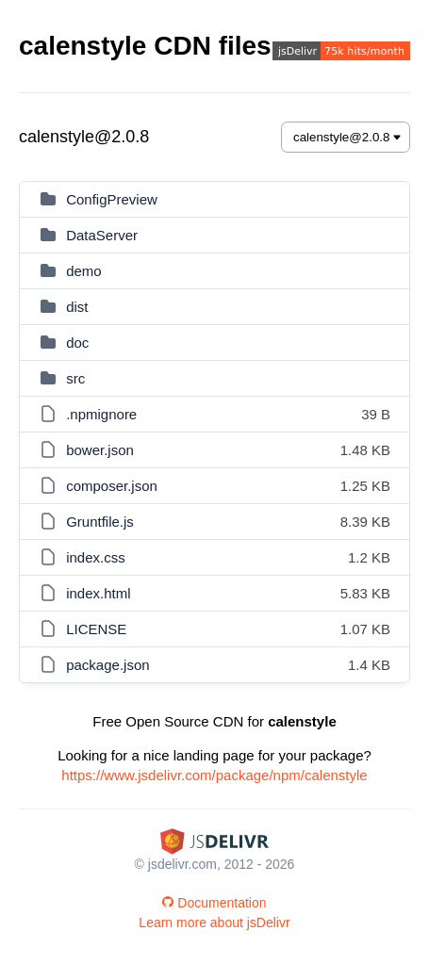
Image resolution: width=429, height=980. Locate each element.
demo (84, 271)
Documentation (214, 903)
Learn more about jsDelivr (214, 923)
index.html (98, 593)
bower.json (100, 450)
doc (77, 343)
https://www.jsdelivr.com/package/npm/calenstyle (214, 775)
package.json (107, 665)
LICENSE (96, 629)
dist (77, 307)
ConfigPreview (112, 199)
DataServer (102, 235)
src (75, 378)
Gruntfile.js (100, 522)
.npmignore (101, 414)
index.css (96, 557)
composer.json (112, 486)
